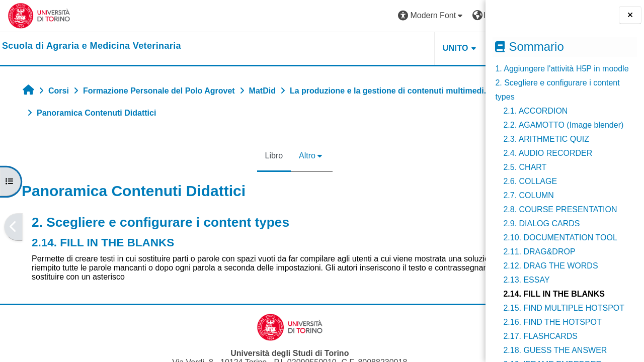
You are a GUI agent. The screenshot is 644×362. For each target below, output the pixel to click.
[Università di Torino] (39, 15)
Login (460, 15)
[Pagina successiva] (482, 227)
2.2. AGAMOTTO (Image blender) (563, 125)
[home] (92, 46)
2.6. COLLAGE (530, 181)
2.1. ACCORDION (535, 111)
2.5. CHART (525, 167)
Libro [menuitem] (227, 156)
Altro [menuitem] (260, 156)
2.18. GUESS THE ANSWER (555, 350)
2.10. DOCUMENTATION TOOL (560, 238)
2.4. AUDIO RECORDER (548, 153)
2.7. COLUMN (528, 195)
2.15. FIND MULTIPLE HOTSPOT (564, 308)
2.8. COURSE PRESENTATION (560, 209)
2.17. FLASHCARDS (540, 336)
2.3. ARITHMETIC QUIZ (546, 139)
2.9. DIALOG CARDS (541, 223)
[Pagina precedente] (13, 227)
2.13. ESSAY (526, 280)
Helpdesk (422, 48)
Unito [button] (361, 48)
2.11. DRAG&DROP (539, 252)
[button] (338, 16)
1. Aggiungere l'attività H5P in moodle (562, 69)
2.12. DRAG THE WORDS (550, 266)
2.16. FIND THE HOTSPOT (552, 322)
